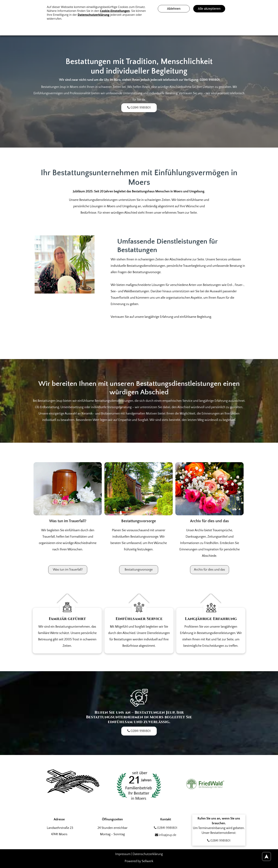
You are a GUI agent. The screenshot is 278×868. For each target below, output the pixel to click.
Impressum (123, 854)
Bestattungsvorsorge (139, 521)
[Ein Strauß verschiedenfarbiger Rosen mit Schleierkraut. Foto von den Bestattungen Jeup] (209, 489)
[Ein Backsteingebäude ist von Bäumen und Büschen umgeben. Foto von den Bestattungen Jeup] (139, 489)
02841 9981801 (166, 828)
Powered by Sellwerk (139, 861)
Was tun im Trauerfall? (68, 521)
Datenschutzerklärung (148, 854)
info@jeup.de (166, 835)
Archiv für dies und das (209, 521)
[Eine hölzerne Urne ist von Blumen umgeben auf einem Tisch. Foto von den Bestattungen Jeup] (68, 489)
